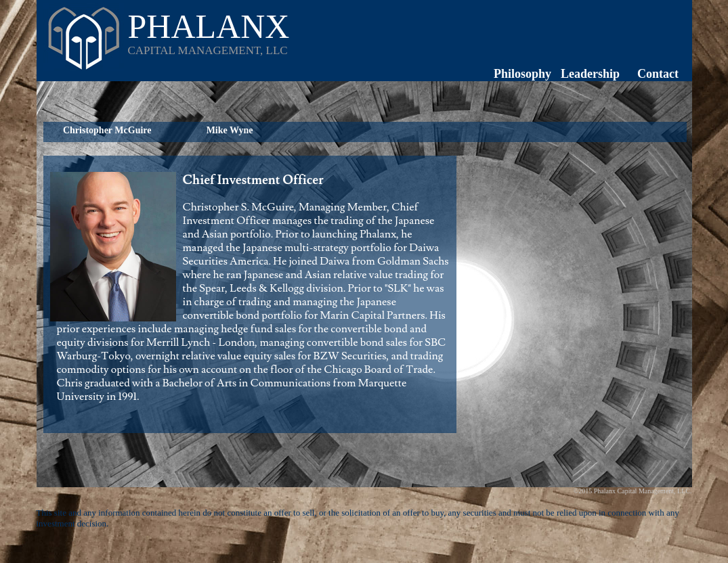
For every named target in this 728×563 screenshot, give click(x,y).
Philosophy (522, 74)
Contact (658, 74)
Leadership (590, 74)
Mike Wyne (230, 130)
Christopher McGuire (107, 130)
